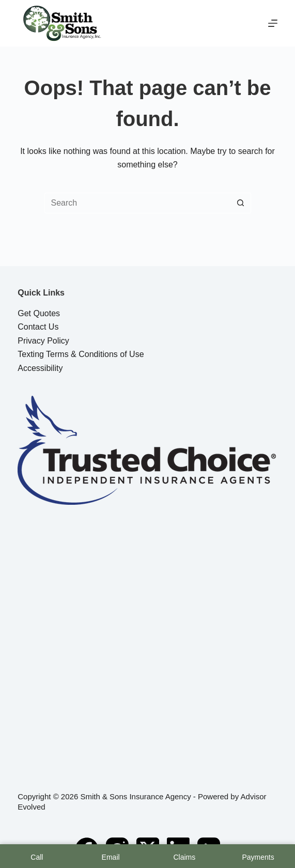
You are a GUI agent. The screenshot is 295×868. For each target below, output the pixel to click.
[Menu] (273, 23)
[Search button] (241, 203)
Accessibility (40, 368)
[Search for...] (137, 203)
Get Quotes (39, 313)
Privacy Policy (43, 341)
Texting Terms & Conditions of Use (81, 354)
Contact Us (38, 327)
